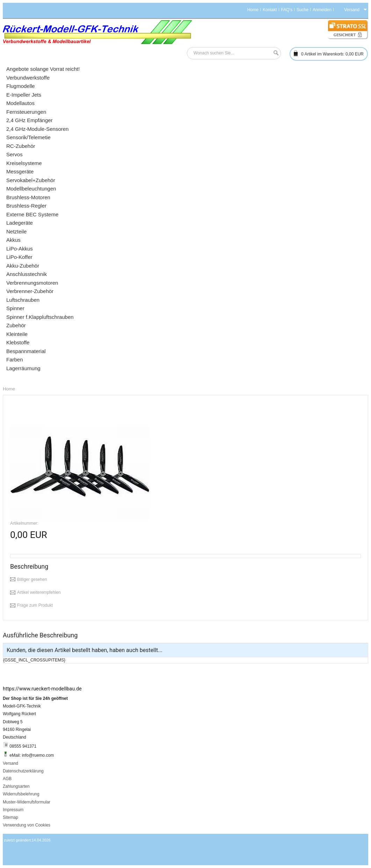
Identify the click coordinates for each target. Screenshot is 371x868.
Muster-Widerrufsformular (27, 802)
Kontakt (270, 10)
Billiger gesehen (32, 579)
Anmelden (322, 10)
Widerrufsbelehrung (21, 794)
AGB (7, 779)
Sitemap (10, 817)
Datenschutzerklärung (23, 771)
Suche (303, 10)
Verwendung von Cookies (27, 825)
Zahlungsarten (16, 786)
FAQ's (287, 10)
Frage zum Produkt (35, 605)
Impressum (13, 810)
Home (253, 10)
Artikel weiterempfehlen (39, 592)
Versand (10, 763)
